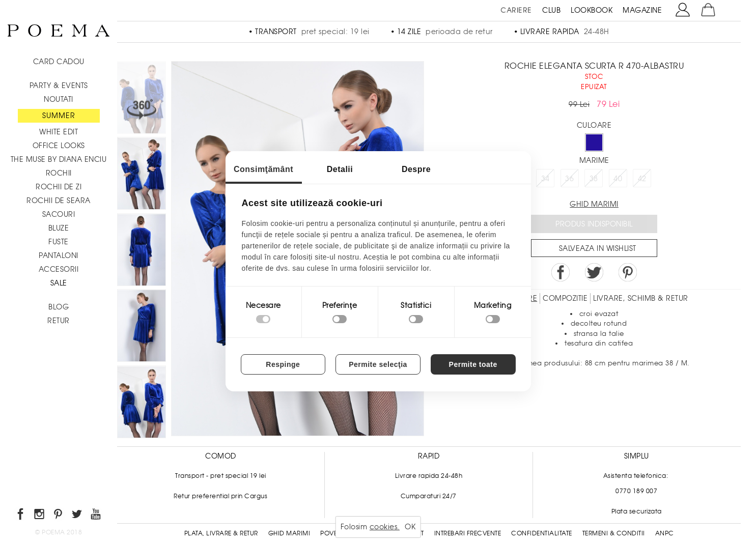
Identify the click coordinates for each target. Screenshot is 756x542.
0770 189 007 (636, 491)
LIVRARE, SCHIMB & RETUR (641, 298)
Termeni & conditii (614, 533)
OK (410, 527)
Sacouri (59, 214)
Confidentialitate (542, 533)
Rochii (59, 173)
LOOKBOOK (592, 10)
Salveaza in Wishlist (598, 248)
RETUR (59, 321)
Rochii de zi (59, 187)
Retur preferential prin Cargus (220, 496)
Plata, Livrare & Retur (221, 533)
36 (569, 179)
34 (545, 179)
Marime (594, 160)
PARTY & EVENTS (59, 85)
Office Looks (59, 146)
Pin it (628, 272)
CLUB (551, 10)
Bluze (59, 228)
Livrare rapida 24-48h (429, 476)
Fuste (59, 242)
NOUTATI (59, 99)
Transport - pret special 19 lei (221, 476)
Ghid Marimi (289, 533)
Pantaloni (59, 255)
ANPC (665, 533)
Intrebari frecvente (468, 533)
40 (618, 179)
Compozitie (565, 298)
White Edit (59, 132)
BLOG (59, 307)
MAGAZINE (642, 10)
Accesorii (59, 269)
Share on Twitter (594, 272)
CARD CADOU (59, 62)
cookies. (385, 527)
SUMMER (59, 116)
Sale (59, 283)
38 (594, 179)
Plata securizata (637, 511)
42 (642, 179)
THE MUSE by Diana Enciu (59, 159)
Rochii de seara (59, 201)
